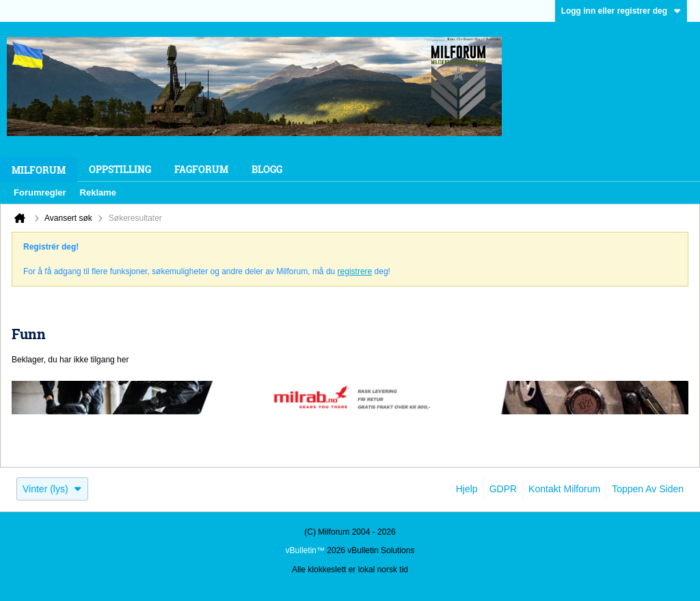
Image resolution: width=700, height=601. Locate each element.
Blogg (267, 169)
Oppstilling (120, 169)
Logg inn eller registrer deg (621, 11)
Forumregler (40, 192)
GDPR (503, 489)
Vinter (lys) (52, 489)
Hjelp (467, 489)
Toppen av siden (648, 489)
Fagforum (201, 169)
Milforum (39, 170)
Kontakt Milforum (564, 489)
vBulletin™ (305, 550)
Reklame (98, 192)
